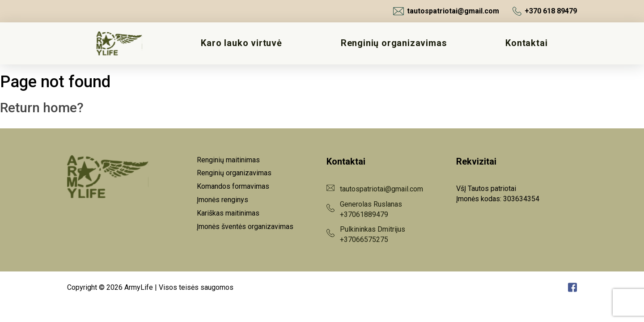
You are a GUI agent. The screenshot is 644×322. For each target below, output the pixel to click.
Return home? (42, 108)
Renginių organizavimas (394, 43)
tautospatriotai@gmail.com (446, 11)
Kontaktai (526, 43)
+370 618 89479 (545, 11)
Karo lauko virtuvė (241, 43)
